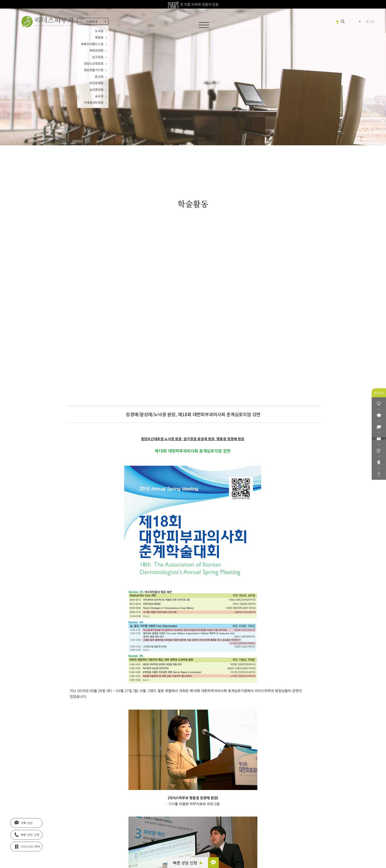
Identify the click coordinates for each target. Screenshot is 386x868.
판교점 (99, 77)
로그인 (370, 21)
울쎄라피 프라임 (322, 21)
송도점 (99, 96)
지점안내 (92, 21)
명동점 (99, 37)
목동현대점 (96, 50)
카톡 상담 (24, 824)
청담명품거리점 (94, 70)
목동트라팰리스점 (92, 44)
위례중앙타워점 (94, 102)
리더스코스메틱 (27, 847)
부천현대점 (96, 83)
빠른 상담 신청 (188, 863)
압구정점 (98, 57)
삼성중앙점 (96, 90)
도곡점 (99, 31)
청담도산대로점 (94, 63)
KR (356, 22)
